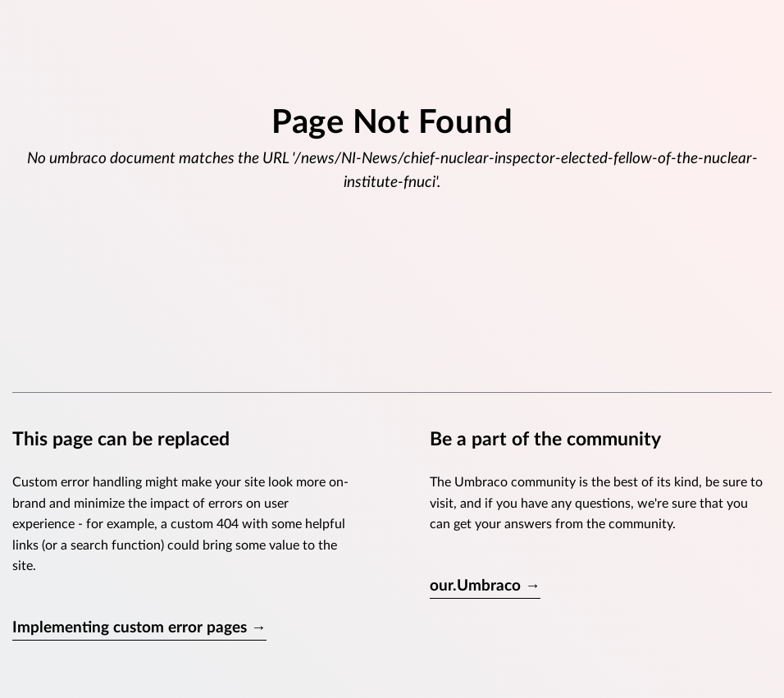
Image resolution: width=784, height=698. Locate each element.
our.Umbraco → (485, 586)
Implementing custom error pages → (139, 628)
